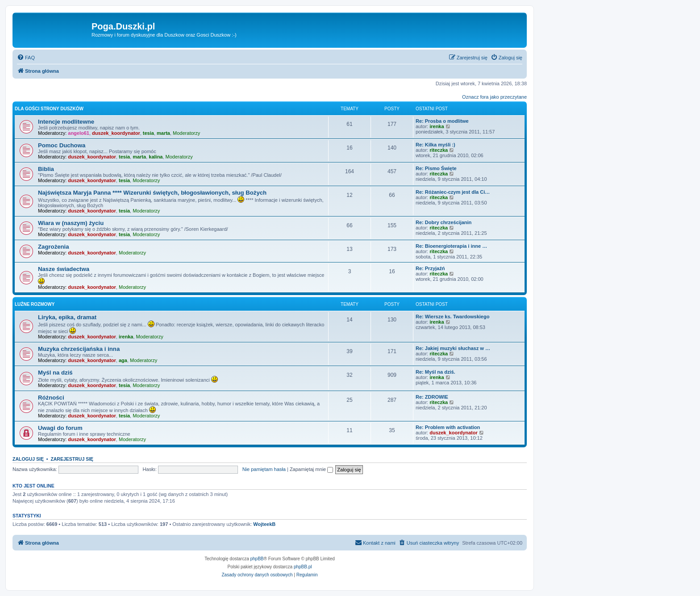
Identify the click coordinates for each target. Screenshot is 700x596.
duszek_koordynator (116, 133)
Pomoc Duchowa (62, 145)
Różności (51, 398)
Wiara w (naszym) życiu (71, 223)
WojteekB (264, 524)
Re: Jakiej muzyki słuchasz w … (453, 348)
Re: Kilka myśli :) (435, 145)
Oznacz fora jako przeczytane (494, 97)
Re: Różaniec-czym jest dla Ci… (453, 192)
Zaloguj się (28, 459)
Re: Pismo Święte (436, 168)
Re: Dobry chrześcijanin (444, 222)
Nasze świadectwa (64, 269)
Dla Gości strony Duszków (49, 109)
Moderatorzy (186, 133)
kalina (156, 157)
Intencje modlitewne (66, 122)
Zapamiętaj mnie (311, 469)
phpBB (257, 559)
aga (123, 360)
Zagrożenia (54, 247)
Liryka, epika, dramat (67, 317)
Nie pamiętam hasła (264, 469)
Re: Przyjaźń (430, 268)
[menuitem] (26, 58)
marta (163, 133)
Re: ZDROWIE (432, 397)
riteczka (439, 150)
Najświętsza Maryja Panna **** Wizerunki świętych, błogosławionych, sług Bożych (152, 193)
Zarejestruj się (72, 459)
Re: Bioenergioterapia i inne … (451, 246)
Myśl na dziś (55, 373)
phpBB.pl (303, 567)
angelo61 (79, 133)
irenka (437, 126)
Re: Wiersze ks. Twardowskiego (452, 317)
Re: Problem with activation (448, 427)
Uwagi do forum (60, 428)
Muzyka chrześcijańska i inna (79, 349)
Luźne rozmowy (35, 304)
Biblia (46, 169)
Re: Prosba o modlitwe (442, 121)
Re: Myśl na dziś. (435, 372)
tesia (148, 133)
